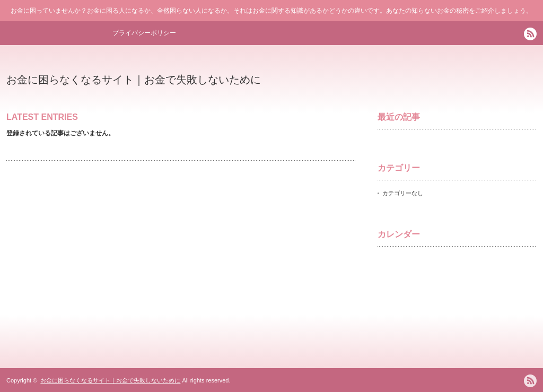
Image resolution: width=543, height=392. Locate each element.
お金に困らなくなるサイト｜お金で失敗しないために (134, 80)
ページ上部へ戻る (533, 326)
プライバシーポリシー (144, 33)
